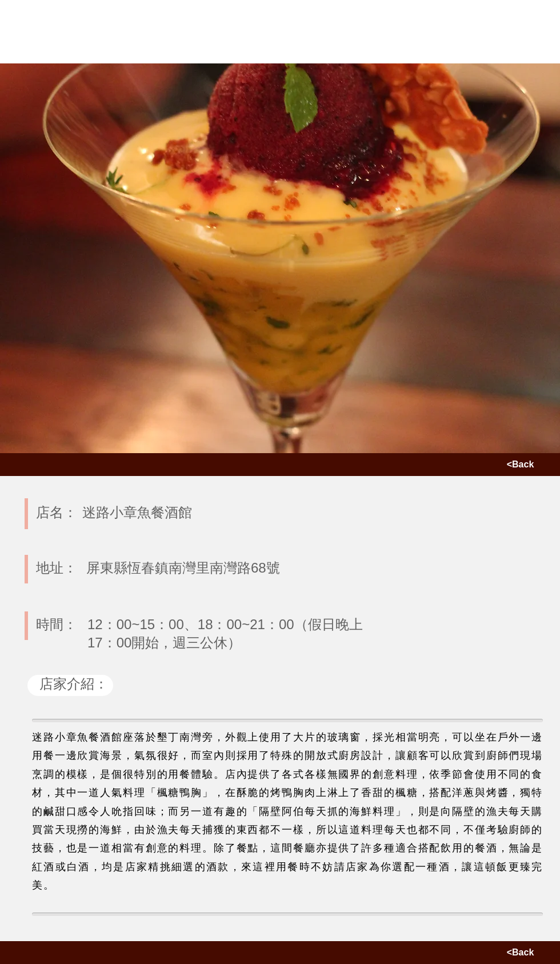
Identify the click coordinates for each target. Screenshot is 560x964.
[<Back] (520, 465)
